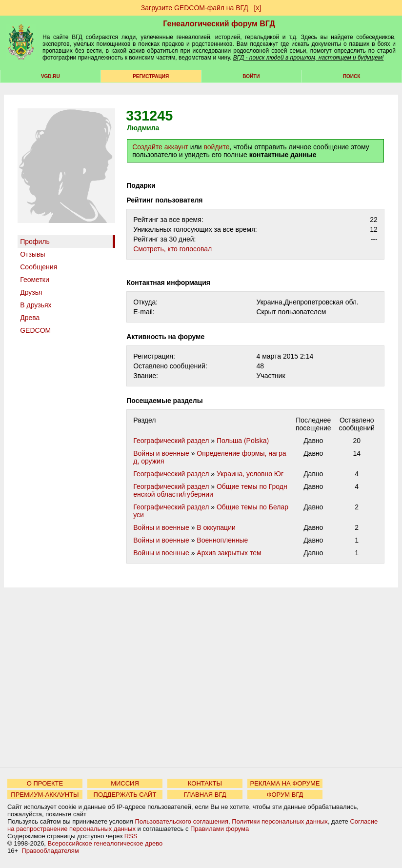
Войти (251, 76)
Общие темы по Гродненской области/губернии (210, 490)
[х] (257, 8)
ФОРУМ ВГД (285, 795)
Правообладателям (50, 851)
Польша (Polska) (243, 441)
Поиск (352, 76)
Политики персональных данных (280, 821)
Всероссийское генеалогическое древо (105, 843)
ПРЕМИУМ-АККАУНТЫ (45, 795)
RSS (131, 836)
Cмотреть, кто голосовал (172, 249)
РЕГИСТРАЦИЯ (151, 76)
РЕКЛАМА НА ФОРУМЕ (285, 783)
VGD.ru (50, 76)
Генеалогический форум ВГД (219, 24)
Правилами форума (220, 829)
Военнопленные (222, 540)
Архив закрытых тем (229, 553)
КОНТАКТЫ (205, 783)
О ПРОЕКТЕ (45, 783)
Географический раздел (171, 441)
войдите (217, 147)
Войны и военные (161, 453)
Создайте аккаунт (160, 147)
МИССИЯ (125, 783)
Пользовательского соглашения (181, 821)
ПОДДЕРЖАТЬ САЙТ (125, 795)
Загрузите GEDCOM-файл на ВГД (195, 8)
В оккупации (216, 527)
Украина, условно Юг (250, 474)
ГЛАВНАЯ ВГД (205, 795)
